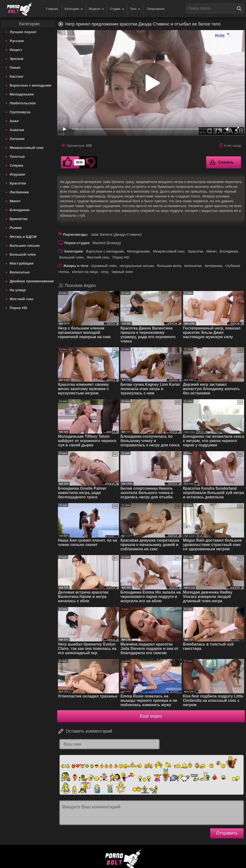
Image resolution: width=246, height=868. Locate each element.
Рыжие (16, 228)
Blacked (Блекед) (107, 243)
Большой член (23, 254)
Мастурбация (22, 263)
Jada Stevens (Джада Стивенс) (116, 234)
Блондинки (20, 210)
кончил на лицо (85, 272)
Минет (15, 201)
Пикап (15, 67)
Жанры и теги (76, 266)
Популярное (156, 9)
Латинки (17, 139)
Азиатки (17, 130)
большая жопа (169, 266)
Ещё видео (151, 716)
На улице (18, 290)
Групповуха (20, 112)
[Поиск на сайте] (240, 8)
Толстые (17, 156)
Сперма (16, 165)
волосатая (193, 266)
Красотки (18, 183)
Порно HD (18, 308)
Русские (17, 41)
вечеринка (213, 266)
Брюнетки (18, 219)
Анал (14, 121)
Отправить (227, 833)
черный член (122, 272)
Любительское (23, 103)
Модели (96, 9)
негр (105, 272)
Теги (135, 9)
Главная (52, 9)
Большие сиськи (25, 245)
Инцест (16, 50)
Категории (74, 9)
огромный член (104, 266)
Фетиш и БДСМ (23, 237)
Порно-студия (77, 243)
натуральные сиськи (137, 266)
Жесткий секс (22, 299)
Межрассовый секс (27, 148)
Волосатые (20, 272)
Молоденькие (22, 94)
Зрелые (17, 59)
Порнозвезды (75, 234)
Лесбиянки (19, 192)
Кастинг (17, 76)
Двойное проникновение (32, 281)
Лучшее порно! (23, 32)
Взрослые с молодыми (30, 85)
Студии (117, 9)
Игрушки (17, 174)
